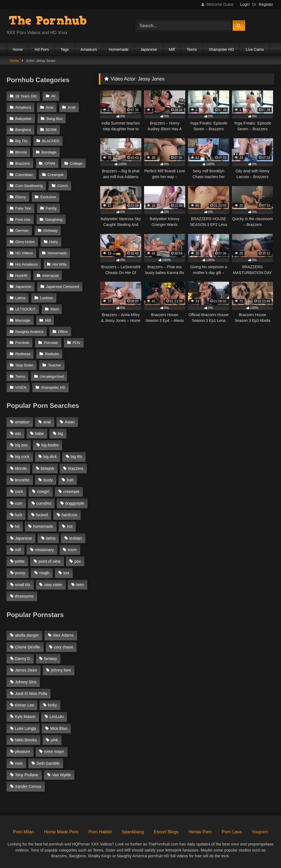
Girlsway (50, 230)
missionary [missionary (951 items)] (44, 550)
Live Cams (255, 49)
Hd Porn (42, 49)
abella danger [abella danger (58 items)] (27, 635)
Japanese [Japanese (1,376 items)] (23, 538)
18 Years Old (26, 96)
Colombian (24, 175)
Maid (54, 309)
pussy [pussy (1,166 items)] (20, 573)
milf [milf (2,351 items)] (18, 550)
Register (266, 4)
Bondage (49, 152)
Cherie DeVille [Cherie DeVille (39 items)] (27, 647)
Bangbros (23, 130)
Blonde (21, 152)
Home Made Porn (61, 832)
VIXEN (21, 387)
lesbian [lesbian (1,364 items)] (76, 538)
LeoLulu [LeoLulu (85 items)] (56, 717)
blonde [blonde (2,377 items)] (21, 468)
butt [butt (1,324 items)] (70, 480)
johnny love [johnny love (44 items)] (61, 670)
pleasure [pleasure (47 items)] (22, 751)
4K (53, 96)
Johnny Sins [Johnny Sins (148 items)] (26, 682)
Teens (192, 49)
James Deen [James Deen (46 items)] (26, 670)
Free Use (23, 219)
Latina (20, 298)
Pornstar (51, 343)
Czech (63, 186)
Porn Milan (24, 832)
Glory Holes (25, 242)
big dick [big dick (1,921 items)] (50, 457)
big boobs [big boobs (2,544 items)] (50, 445)
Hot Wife (60, 264)
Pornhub (22, 343)
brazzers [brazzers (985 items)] (76, 468)
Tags (65, 49)
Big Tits (21, 141)
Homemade (119, 49)
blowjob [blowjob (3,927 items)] (47, 468)
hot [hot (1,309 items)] (70, 526)
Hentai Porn (200, 832)
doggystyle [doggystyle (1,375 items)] (75, 503)
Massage (23, 320)
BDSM (51, 130)
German (22, 230)
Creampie (56, 175)
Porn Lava (232, 832)
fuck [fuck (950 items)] (18, 515)
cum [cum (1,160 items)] (19, 503)
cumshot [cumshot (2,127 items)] (44, 503)
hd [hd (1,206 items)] (17, 526)
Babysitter (24, 119)
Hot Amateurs (27, 264)
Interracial (50, 276)
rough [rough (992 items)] (44, 573)
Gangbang (54, 219)
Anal (50, 107)
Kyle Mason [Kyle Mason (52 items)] (25, 717)
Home (18, 49)
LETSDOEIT (26, 309)
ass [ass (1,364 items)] (18, 433)
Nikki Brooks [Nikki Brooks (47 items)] (26, 740)
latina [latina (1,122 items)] (51, 538)
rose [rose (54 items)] (19, 763)
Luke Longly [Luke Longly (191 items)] (26, 728)
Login (245, 4)
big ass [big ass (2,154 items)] (21, 445)
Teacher (55, 365)
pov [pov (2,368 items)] (78, 561)
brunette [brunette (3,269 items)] (22, 480)
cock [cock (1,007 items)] (19, 491)
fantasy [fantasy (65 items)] (50, 659)
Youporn (260, 832)
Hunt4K (22, 276)
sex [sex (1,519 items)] (66, 573)
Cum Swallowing (29, 186)
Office (63, 332)
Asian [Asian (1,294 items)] (70, 422)
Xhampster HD (221, 49)
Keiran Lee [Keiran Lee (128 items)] (24, 705)
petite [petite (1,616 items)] (20, 561)
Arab (72, 107)
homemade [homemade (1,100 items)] (43, 526)
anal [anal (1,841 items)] (47, 422)
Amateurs (89, 49)
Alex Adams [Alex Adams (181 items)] (63, 635)
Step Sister (24, 365)
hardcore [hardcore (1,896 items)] (70, 515)
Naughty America (29, 332)
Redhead (23, 354)
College (76, 163)
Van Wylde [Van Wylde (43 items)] (61, 775)
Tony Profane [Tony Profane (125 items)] (26, 775)
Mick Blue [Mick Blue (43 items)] (59, 728)
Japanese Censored (62, 287)
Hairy (54, 242)
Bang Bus (54, 119)
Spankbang (133, 832)
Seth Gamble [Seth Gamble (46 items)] (48, 763)
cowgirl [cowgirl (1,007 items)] (43, 491)
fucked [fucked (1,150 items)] (42, 515)
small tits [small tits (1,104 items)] (23, 585)
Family (51, 208)
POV (76, 343)
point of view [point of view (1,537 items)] (49, 561)
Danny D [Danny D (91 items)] (23, 659)
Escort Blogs (166, 832)
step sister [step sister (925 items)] (53, 585)
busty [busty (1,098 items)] (48, 480)
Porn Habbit (100, 832)
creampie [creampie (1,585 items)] (71, 491)
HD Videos (24, 253)
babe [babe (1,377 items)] (40, 433)
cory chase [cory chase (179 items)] (64, 647)
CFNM (50, 163)
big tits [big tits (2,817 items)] (77, 457)
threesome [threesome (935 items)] (24, 596)
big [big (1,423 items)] (60, 433)
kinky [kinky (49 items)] (53, 705)
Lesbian (47, 298)
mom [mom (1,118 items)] (72, 550)
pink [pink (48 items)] (54, 740)
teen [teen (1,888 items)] (80, 585)
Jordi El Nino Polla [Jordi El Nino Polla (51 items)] (31, 693)
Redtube (52, 354)
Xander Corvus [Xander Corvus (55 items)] (28, 786)
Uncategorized (52, 376)
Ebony (21, 197)
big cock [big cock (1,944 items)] (22, 457)
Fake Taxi (23, 208)
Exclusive (48, 197)
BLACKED (51, 141)
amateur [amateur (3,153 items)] (22, 422)
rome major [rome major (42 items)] (54, 751)
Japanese (149, 49)
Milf (172, 49)
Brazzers (23, 163)
